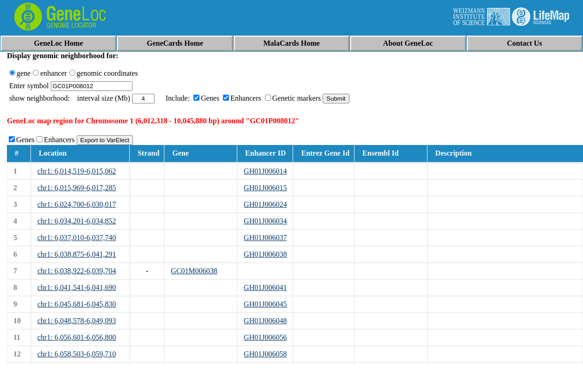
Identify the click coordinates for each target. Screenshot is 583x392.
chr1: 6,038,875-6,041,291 (77, 254)
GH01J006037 (265, 238)
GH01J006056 (265, 337)
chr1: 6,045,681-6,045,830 (77, 304)
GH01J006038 (265, 254)
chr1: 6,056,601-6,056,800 (77, 337)
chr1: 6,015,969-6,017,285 (77, 188)
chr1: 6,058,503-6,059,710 (77, 354)
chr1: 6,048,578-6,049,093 (77, 321)
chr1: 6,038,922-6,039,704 (77, 271)
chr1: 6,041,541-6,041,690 (77, 287)
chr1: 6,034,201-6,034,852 (77, 221)
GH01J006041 (265, 287)
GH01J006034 (265, 221)
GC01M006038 (194, 271)
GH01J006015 (265, 188)
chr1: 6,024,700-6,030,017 (77, 204)
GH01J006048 (265, 321)
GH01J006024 (265, 204)
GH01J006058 (265, 354)
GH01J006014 (265, 171)
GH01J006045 (265, 304)
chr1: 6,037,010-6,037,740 (77, 238)
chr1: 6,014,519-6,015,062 (77, 171)
